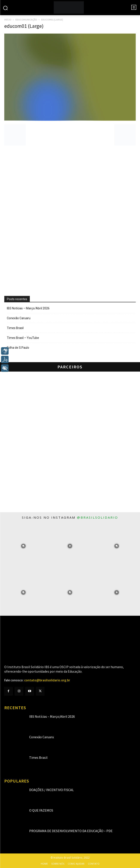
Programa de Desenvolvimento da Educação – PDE (71, 831)
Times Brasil (15, 328)
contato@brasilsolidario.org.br (47, 680)
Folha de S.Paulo (18, 348)
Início (8, 20)
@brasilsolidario (98, 517)
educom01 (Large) (24, 26)
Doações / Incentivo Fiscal (51, 790)
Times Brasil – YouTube (23, 338)
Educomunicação (26, 20)
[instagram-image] (23, 546)
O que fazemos (41, 810)
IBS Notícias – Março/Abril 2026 (28, 308)
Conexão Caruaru (19, 318)
